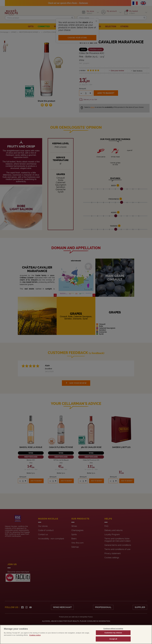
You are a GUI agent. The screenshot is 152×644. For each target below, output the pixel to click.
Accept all (113, 639)
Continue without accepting (113, 629)
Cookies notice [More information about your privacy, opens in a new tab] (35, 635)
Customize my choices (113, 633)
